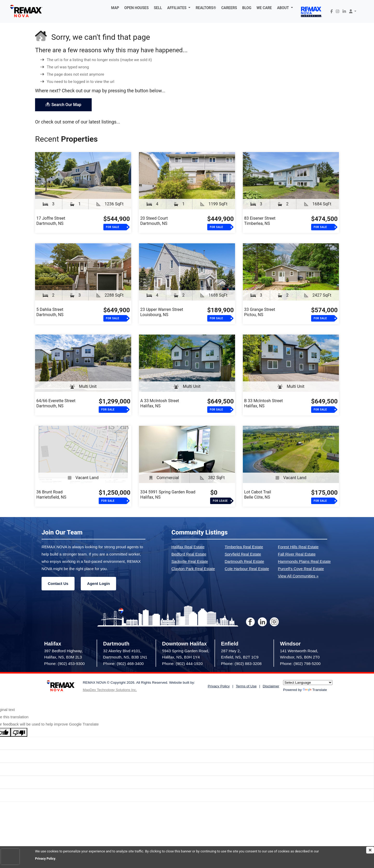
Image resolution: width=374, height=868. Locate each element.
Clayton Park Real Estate (193, 569)
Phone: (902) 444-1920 (182, 664)
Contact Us (58, 583)
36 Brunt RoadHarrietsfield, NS (51, 495)
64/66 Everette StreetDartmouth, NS (56, 403)
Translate (315, 690)
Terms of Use (246, 686)
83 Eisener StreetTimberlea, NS (260, 221)
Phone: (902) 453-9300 (64, 664)
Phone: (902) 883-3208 (241, 664)
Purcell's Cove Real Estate (301, 569)
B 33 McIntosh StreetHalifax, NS (263, 403)
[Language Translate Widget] (308, 683)
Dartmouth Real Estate (244, 561)
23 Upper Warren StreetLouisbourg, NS (162, 312)
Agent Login (98, 583)
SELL (158, 8)
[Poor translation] (19, 732)
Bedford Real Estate (189, 554)
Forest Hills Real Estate (298, 547)
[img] (370, 850)
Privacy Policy (46, 859)
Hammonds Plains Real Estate (304, 561)
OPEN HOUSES (137, 8)
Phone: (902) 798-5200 (300, 664)
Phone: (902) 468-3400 (123, 664)
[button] (179, 8)
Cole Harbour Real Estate (247, 569)
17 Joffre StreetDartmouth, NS (51, 221)
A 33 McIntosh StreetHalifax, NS (160, 403)
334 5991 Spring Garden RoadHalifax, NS (168, 495)
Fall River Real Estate (297, 554)
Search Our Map (63, 105)
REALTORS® (206, 8)
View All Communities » (298, 576)
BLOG (247, 8)
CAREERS (229, 8)
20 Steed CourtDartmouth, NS (154, 221)
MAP (115, 8)
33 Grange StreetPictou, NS (260, 312)
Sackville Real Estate (190, 561)
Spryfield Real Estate (243, 554)
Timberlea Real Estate (244, 547)
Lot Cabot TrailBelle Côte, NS (258, 495)
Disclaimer (271, 686)
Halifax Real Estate (188, 547)
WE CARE (264, 8)
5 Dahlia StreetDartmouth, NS (50, 312)
